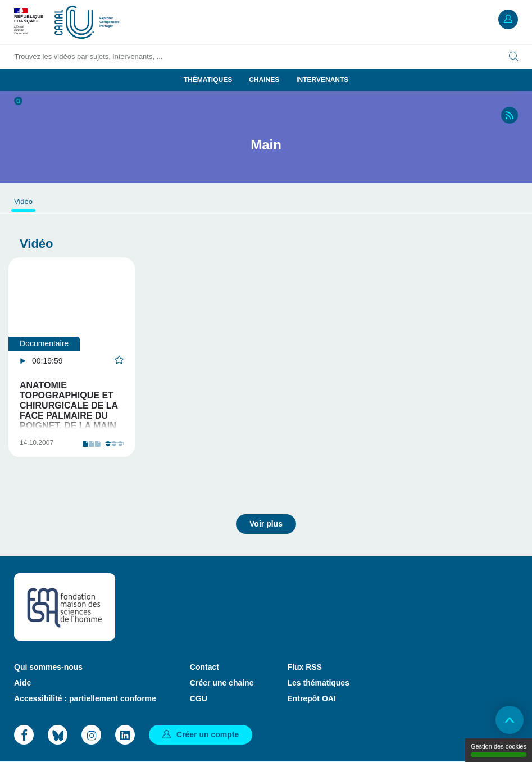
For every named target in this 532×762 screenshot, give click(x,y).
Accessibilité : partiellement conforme (85, 698)
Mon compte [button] (508, 19)
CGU (199, 698)
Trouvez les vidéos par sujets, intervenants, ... (89, 56)
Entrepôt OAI (311, 698)
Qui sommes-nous (48, 667)
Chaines (264, 80)
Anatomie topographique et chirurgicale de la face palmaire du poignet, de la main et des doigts (69, 411)
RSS (510, 115)
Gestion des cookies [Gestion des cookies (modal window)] (499, 750)
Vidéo (23, 201)
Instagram (91, 735)
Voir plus (266, 524)
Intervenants (322, 80)
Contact (204, 667)
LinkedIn (125, 735)
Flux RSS (304, 667)
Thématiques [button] (208, 80)
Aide (22, 683)
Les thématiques (318, 683)
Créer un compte (208, 734)
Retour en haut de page (510, 720)
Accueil (18, 101)
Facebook (24, 735)
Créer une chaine (222, 683)
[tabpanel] (72, 357)
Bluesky (58, 735)
